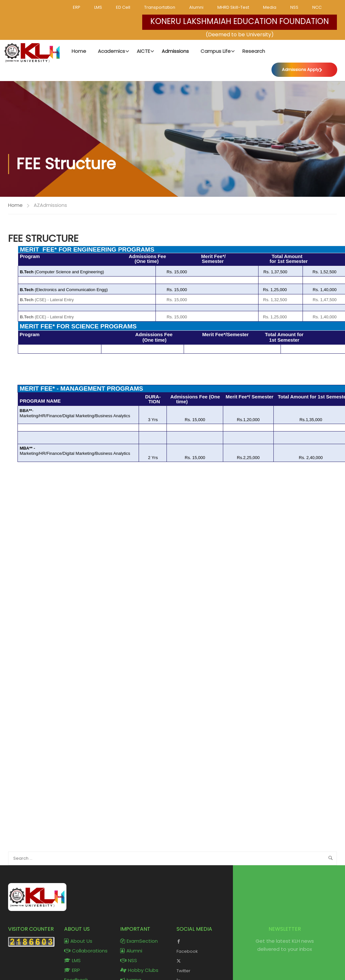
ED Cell (123, 7)
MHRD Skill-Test (233, 7)
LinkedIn (200, 968)
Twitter (200, 949)
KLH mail (133, 973)
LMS (98, 7)
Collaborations (86, 934)
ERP (77, 7)
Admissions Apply (301, 69)
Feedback (76, 963)
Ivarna (131, 963)
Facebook (200, 929)
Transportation (160, 7)
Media (270, 7)
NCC (317, 7)
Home (15, 189)
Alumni (196, 7)
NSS (294, 7)
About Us (78, 924)
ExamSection (139, 924)
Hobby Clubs (139, 954)
